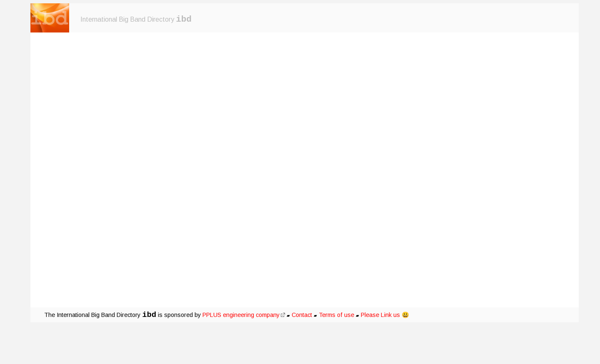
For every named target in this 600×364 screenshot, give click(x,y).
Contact (302, 315)
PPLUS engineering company (244, 315)
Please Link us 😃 (385, 315)
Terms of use (336, 315)
